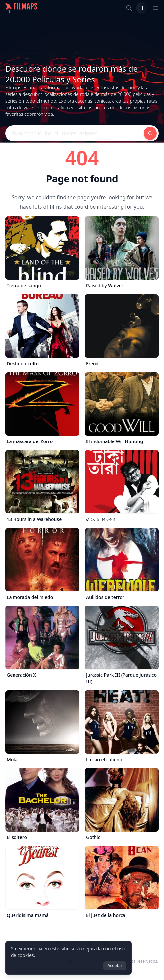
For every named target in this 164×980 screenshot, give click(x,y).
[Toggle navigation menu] (155, 8)
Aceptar (115, 966)
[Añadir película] (142, 8)
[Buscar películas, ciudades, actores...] (129, 8)
